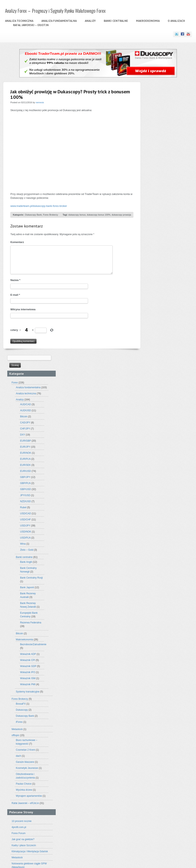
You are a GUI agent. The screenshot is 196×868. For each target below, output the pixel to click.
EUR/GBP (163, 172)
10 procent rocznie (159, 553)
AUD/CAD (163, 136)
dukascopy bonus (77, 215)
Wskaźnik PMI (165, 416)
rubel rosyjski (164, 801)
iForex (156, 453)
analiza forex (154, 712)
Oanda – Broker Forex (161, 653)
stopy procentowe (162, 806)
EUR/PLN (162, 190)
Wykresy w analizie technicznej (165, 677)
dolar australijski (160, 752)
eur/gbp (151, 757)
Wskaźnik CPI (165, 392)
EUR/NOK (163, 184)
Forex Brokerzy (50, 215)
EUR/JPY (162, 178)
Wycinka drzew (161, 521)
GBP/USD (163, 221)
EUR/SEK (163, 197)
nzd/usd (155, 786)
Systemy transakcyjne (165, 423)
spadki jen (177, 801)
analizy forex (172, 731)
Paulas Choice (161, 515)
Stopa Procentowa (159, 665)
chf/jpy (160, 746)
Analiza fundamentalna (59, 21)
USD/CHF (163, 251)
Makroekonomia (147, 21)
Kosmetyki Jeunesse (164, 500)
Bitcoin (161, 148)
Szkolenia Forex (157, 611)
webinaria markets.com (161, 821)
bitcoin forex (166, 742)
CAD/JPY (162, 154)
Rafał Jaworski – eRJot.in (30, 25)
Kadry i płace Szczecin (161, 577)
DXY (160, 166)
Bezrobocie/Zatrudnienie (170, 376)
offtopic (153, 467)
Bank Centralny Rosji (169, 309)
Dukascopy (159, 441)
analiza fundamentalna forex (168, 717)
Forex (152, 114)
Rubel (160, 239)
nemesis (40, 102)
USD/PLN (162, 269)
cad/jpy (149, 746)
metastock (170, 782)
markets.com (154, 781)
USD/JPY (162, 257)
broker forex (179, 742)
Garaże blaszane (162, 493)
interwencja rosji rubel (175, 772)
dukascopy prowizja (121, 215)
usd (163, 816)
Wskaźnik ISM (165, 410)
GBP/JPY (162, 209)
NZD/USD (163, 233)
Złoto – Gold (164, 281)
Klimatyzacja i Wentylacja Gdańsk (167, 583)
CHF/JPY (162, 160)
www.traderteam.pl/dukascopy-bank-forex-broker (39, 206)
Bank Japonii (164, 319)
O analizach (176, 21)
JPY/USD (162, 227)
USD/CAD (163, 245)
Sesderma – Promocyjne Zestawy (167, 605)
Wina (160, 275)
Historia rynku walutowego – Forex (167, 635)
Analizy (90, 21)
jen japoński (168, 776)
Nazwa (15, 280)
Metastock (154, 461)
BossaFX (158, 435)
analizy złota (168, 738)
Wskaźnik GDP (165, 398)
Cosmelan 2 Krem (163, 481)
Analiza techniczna (19, 21)
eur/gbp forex (167, 758)
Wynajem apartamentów (166, 527)
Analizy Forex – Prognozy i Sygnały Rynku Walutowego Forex (55, 11)
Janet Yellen (152, 777)
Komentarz (17, 242)
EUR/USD (163, 203)
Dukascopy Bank (33, 215)
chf (155, 746)
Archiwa (150, 694)
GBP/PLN (162, 215)
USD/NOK (163, 263)
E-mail (15, 295)
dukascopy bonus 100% (98, 215)
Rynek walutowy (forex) (161, 659)
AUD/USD (163, 142)
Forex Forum (156, 565)
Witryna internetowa (23, 309)
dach (156, 487)
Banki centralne (115, 21)
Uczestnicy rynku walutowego (165, 671)
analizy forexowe (153, 738)
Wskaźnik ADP (165, 386)
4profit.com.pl (156, 559)
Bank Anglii (163, 294)
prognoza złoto (163, 793)
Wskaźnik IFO (165, 404)
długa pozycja (183, 752)
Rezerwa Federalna (168, 354)
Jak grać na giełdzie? (160, 571)
